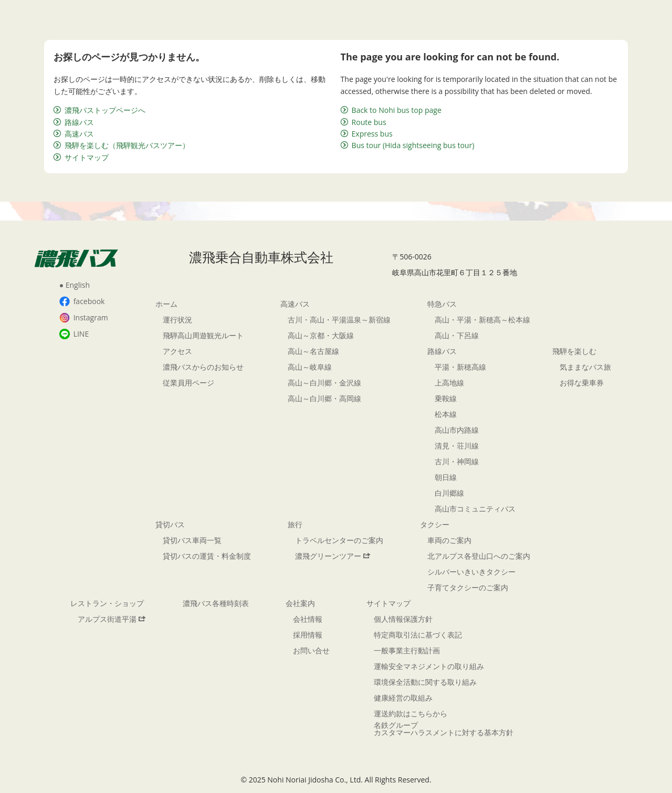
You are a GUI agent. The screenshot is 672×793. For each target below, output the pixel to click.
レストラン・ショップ (107, 603)
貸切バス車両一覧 (192, 540)
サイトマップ (81, 157)
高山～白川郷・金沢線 (324, 383)
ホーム (166, 304)
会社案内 (300, 603)
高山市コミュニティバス (475, 509)
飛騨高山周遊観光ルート (203, 335)
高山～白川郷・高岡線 (324, 398)
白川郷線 (449, 493)
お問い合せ (311, 650)
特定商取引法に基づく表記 (418, 635)
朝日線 (446, 477)
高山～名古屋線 (313, 351)
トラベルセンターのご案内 (339, 540)
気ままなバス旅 (585, 367)
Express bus (367, 134)
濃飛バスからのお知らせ (203, 367)
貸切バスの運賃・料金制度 (207, 556)
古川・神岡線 (457, 461)
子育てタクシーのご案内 (468, 587)
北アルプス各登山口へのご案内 (479, 556)
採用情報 (308, 635)
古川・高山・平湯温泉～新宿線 (339, 320)
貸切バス (170, 524)
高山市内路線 (457, 430)
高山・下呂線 (457, 335)
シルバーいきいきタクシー (471, 572)
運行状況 (177, 320)
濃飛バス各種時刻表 (216, 603)
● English (75, 285)
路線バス (74, 122)
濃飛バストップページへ (99, 110)
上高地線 (449, 383)
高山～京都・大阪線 (321, 335)
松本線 (446, 414)
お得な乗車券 (582, 383)
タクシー (435, 524)
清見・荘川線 (457, 446)
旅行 (295, 524)
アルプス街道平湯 (112, 619)
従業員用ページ (188, 383)
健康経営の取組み (403, 698)
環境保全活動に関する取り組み (425, 682)
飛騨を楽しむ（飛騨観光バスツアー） (122, 145)
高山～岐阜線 (310, 367)
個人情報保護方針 (403, 619)
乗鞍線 (446, 398)
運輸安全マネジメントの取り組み (429, 666)
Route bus (364, 122)
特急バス (442, 304)
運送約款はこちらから (411, 713)
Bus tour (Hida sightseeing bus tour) (408, 145)
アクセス (177, 351)
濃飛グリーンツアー (333, 556)
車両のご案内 (449, 540)
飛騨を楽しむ (574, 351)
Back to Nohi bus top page (391, 110)
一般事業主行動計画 (407, 650)
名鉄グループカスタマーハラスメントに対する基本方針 (444, 729)
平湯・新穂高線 (460, 367)
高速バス (74, 134)
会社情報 (308, 619)
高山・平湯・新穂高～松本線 (482, 320)
